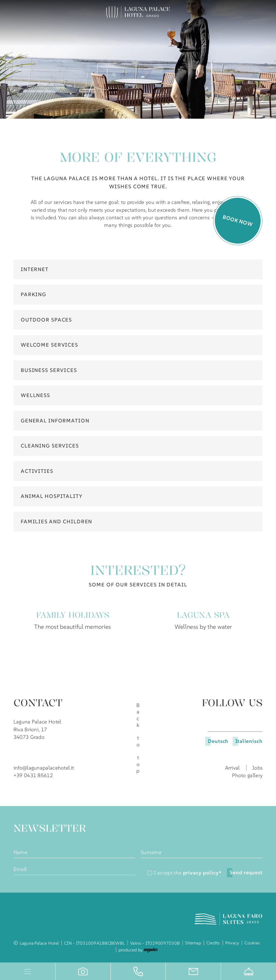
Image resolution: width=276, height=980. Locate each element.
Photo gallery (247, 775)
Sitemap (193, 943)
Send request (246, 873)
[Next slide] (259, 646)
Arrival (232, 768)
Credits (213, 943)
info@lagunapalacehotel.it (44, 768)
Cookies (252, 943)
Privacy (232, 943)
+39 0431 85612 (33, 775)
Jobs (257, 768)
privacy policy (202, 873)
